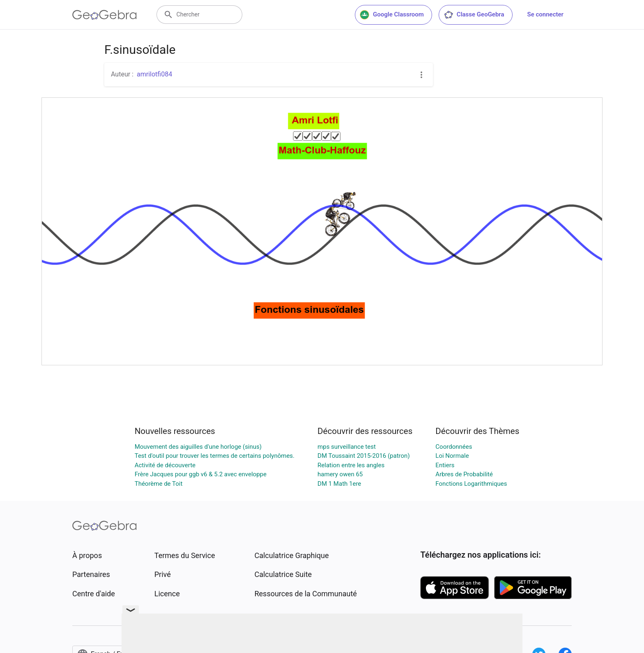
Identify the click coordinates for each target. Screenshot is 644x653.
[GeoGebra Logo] (105, 15)
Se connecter (545, 14)
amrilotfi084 (154, 74)
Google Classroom (392, 15)
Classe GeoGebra (474, 15)
